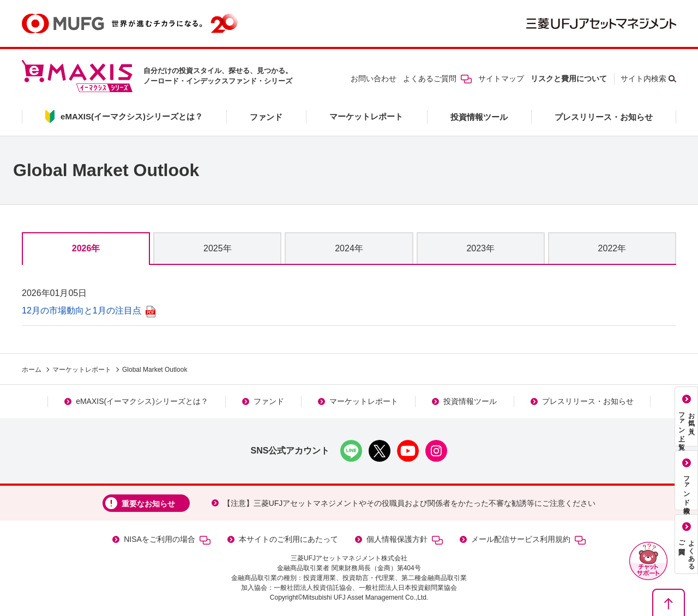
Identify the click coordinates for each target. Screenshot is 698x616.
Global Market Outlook (155, 370)
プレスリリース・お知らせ (604, 117)
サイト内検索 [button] (643, 78)
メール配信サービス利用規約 (528, 539)
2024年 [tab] (349, 248)
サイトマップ (501, 78)
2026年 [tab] (86, 248)
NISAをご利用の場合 (167, 539)
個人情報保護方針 (405, 539)
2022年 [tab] (612, 248)
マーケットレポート (366, 116)
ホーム (32, 370)
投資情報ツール (479, 117)
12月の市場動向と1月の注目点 (89, 310)
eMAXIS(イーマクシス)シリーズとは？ (142, 401)
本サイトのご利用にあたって (288, 539)
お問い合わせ (374, 78)
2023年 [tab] (480, 248)
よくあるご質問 (437, 78)
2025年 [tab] (218, 248)
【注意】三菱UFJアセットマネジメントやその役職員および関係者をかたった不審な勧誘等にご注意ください (410, 503)
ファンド (266, 117)
